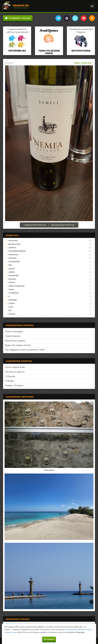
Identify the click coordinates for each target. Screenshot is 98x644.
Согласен (49, 639)
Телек (11, 307)
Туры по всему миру (49, 52)
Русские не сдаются (15, 372)
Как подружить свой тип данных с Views (25, 350)
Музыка (12, 314)
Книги (11, 289)
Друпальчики (14, 244)
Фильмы (12, 279)
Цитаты (12, 269)
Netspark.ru (17, 51)
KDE (10, 310)
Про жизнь (13, 241)
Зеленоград (13, 276)
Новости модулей (16, 286)
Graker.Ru (21, 5)
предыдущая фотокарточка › (63, 225)
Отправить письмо (18, 18)
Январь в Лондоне (14, 385)
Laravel (12, 272)
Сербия (11, 303)
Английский (14, 262)
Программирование (17, 251)
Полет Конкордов (14, 331)
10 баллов (10, 376)
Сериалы (12, 248)
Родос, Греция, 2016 (83, 63)
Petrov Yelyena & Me (15, 367)
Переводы (13, 300)
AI (9, 296)
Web (10, 265)
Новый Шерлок (13, 336)
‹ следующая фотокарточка (35, 225)
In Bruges (10, 381)
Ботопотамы (81, 51)
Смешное (13, 258)
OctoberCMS (14, 293)
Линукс (12, 282)
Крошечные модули (15, 341)
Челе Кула (49, 470)
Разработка (13, 255)
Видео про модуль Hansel (18, 345)
